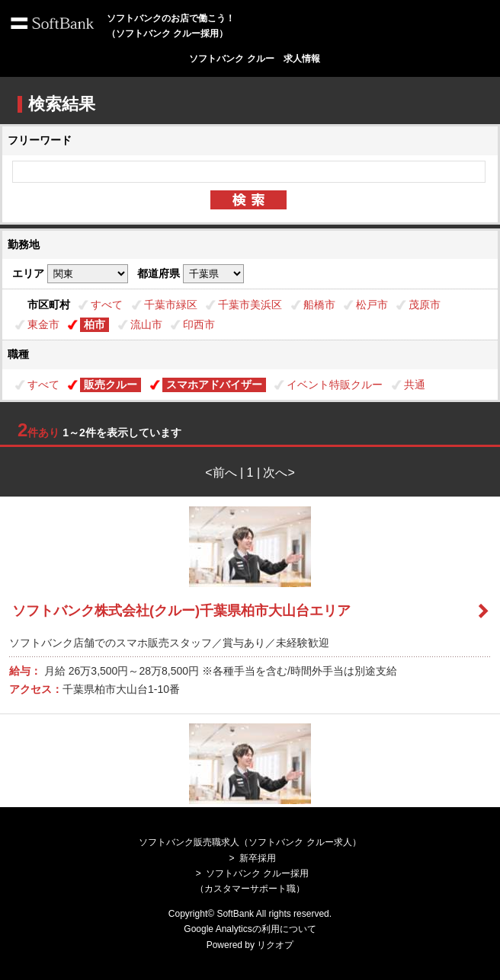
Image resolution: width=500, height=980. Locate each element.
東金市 (43, 324)
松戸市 (372, 305)
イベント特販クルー (335, 385)
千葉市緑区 (171, 305)
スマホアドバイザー (214, 385)
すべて (107, 305)
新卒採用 (258, 858)
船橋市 (319, 305)
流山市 (146, 324)
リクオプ (275, 945)
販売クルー (111, 385)
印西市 (199, 324)
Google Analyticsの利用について (250, 929)
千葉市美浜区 (250, 305)
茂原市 (425, 305)
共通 (415, 385)
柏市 (95, 324)
